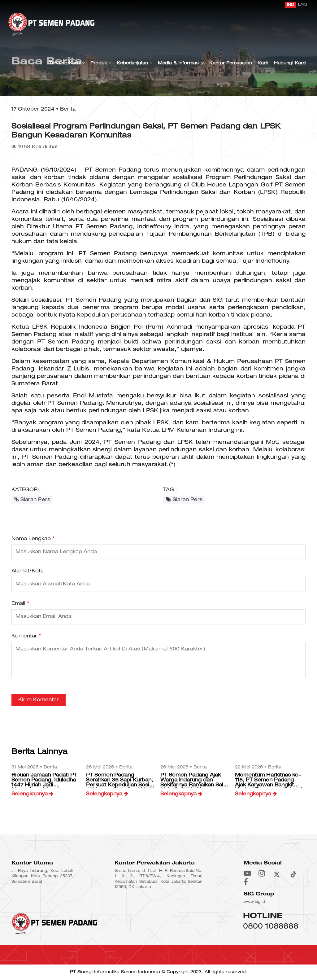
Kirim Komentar (39, 700)
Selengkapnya (33, 794)
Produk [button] (101, 63)
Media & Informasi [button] (181, 63)
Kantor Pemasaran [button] (231, 63)
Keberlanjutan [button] (135, 63)
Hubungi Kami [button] (290, 63)
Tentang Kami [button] (67, 63)
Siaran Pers (32, 499)
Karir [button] (263, 63)
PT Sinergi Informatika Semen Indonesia (115, 972)
